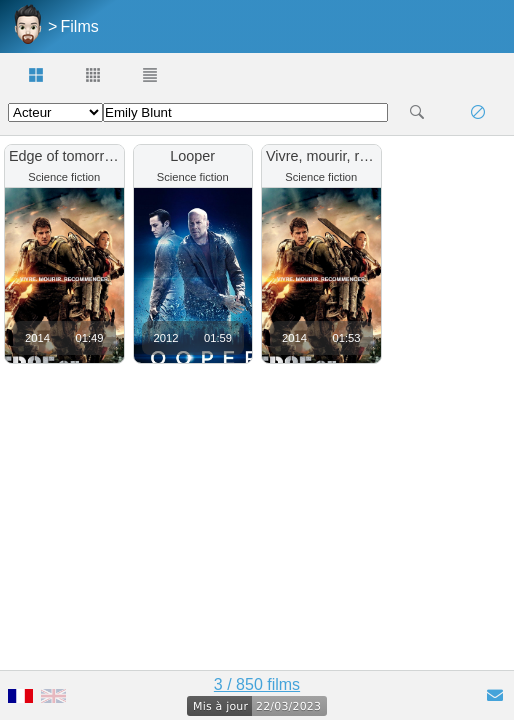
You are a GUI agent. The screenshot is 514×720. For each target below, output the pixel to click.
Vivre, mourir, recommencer (354, 156)
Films (80, 26)
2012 (166, 338)
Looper (192, 156)
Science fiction (64, 177)
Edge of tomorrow (66, 156)
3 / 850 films (257, 684)
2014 (37, 338)
